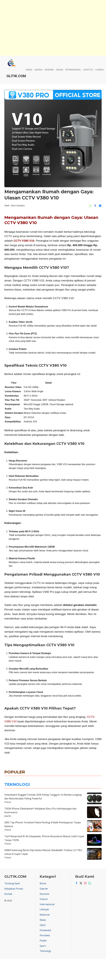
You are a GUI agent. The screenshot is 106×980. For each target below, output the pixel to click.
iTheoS (8, 802)
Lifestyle (88, 70)
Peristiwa (45, 935)
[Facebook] (76, 883)
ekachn (8, 816)
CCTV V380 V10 (24, 241)
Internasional (73, 70)
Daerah (38, 70)
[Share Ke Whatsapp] (91, 205)
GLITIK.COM (16, 76)
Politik (43, 941)
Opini (43, 925)
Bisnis (29, 70)
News (43, 920)
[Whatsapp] (89, 883)
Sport (43, 946)
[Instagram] (85, 883)
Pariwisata (45, 930)
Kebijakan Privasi (14, 889)
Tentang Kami (12, 883)
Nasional (45, 915)
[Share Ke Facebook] (96, 205)
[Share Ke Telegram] (100, 205)
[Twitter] (80, 883)
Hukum (59, 70)
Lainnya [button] (100, 70)
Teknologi (45, 951)
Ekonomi (49, 70)
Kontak (8, 894)
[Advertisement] (49, 7)
